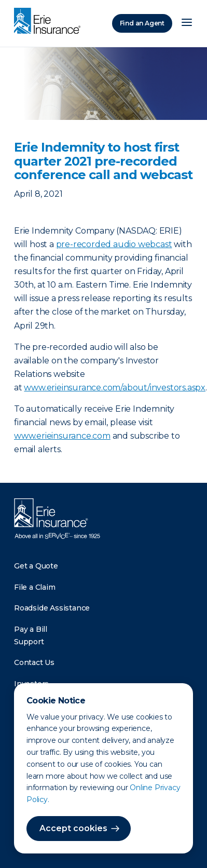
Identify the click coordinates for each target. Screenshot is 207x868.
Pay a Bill (31, 629)
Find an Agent (142, 23)
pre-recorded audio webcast (114, 244)
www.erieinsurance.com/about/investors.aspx (115, 388)
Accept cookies (73, 828)
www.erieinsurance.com (62, 436)
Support (29, 642)
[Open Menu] (187, 23)
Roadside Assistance (52, 608)
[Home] (50, 22)
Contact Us (34, 662)
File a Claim (35, 587)
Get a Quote (36, 566)
